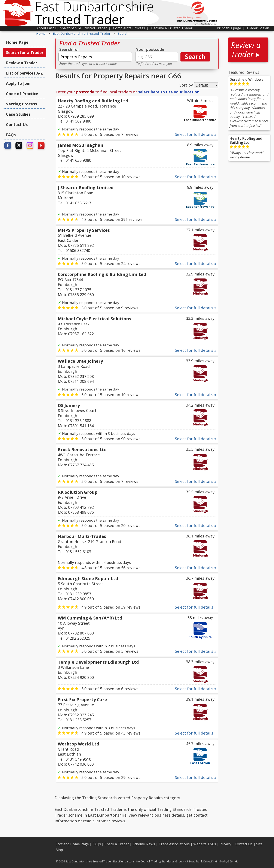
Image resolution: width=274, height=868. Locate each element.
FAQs (11, 135)
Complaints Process (129, 28)
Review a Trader (22, 63)
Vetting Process (21, 104)
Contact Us (17, 124)
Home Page (17, 42)
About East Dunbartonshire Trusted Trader (72, 28)
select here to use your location (169, 92)
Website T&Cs (205, 844)
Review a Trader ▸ (246, 50)
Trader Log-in (258, 28)
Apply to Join (18, 83)
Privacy (225, 844)
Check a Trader (117, 844)
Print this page (229, 28)
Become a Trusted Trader (172, 28)
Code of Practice (22, 94)
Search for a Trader (25, 52)
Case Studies (18, 114)
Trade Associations (174, 844)
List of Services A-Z (24, 73)
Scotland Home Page (72, 844)
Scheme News (144, 844)
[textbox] (95, 57)
